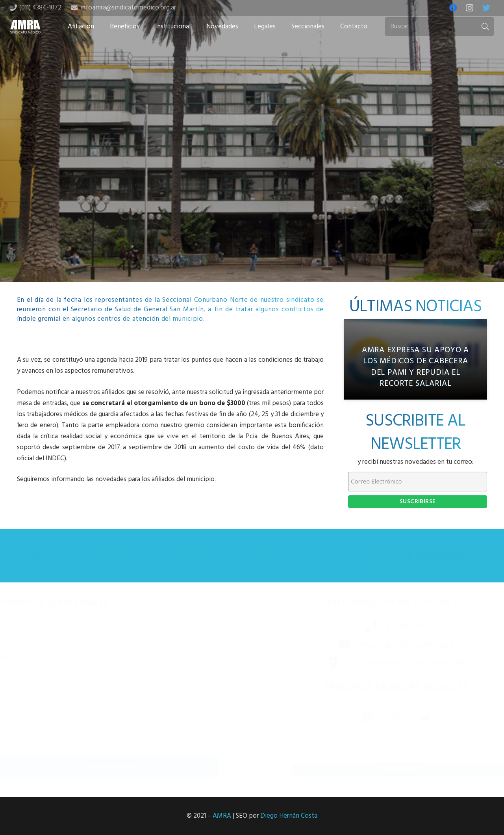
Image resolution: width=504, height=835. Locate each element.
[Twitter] (486, 8)
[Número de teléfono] (120, 681)
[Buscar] (439, 27)
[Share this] (227, 220)
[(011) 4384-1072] (363, 627)
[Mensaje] (120, 723)
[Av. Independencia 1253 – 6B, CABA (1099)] (325, 664)
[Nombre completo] (120, 630)
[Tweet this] (252, 220)
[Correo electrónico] (120, 655)
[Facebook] (453, 8)
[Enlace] (26, 27)
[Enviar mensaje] (120, 767)
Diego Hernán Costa (289, 816)
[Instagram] (470, 8)
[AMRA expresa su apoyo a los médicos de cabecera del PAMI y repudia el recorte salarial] (415, 360)
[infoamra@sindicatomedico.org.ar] (337, 645)
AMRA (222, 816)
